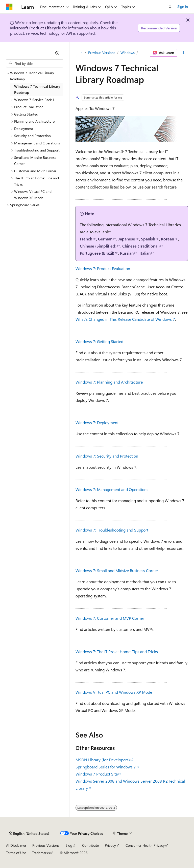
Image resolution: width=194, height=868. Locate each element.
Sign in (183, 6)
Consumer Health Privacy (145, 845)
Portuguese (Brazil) (97, 253)
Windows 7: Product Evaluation (103, 268)
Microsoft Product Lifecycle (36, 28)
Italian (145, 253)
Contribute (90, 845)
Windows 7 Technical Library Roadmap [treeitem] (37, 89)
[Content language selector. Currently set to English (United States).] (29, 834)
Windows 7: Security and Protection (107, 456)
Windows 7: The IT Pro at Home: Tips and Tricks (117, 652)
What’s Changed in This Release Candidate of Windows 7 (125, 319)
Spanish (148, 239)
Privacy (110, 845)
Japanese (127, 239)
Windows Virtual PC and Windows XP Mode (114, 692)
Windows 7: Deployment (97, 422)
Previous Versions (102, 53)
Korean (167, 239)
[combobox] (35, 63)
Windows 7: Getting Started (99, 341)
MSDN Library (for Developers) (103, 760)
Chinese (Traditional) (141, 246)
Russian (127, 253)
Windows (128, 53)
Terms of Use (16, 853)
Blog (69, 845)
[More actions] (184, 53)
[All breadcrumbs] (80, 53)
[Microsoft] (9, 7)
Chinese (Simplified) (98, 246)
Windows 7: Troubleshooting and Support (112, 530)
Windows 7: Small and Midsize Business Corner (117, 570)
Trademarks (41, 853)
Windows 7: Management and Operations (112, 489)
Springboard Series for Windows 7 (106, 767)
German (105, 239)
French (86, 239)
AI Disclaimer (16, 845)
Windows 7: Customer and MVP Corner (110, 618)
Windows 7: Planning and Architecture (109, 382)
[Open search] (170, 7)
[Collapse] (57, 53)
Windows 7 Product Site (97, 774)
